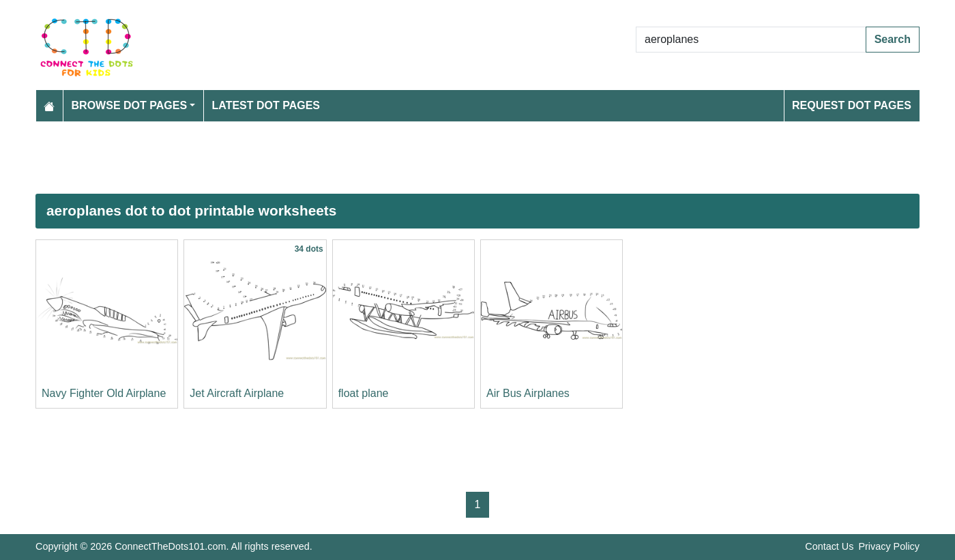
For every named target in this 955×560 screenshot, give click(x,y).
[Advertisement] (445, 158)
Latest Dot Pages (266, 105)
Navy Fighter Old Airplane (104, 393)
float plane (364, 393)
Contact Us (829, 546)
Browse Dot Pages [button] (130, 105)
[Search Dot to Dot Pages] (751, 40)
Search (893, 39)
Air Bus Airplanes (528, 393)
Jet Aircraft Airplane (237, 393)
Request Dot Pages (852, 105)
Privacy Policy (889, 546)
